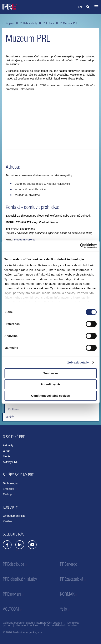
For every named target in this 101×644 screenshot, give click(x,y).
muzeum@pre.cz (25, 240)
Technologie (10, 483)
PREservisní (12, 594)
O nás (7, 451)
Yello (63, 609)
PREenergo (69, 564)
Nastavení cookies (27, 625)
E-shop (8, 494)
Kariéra (7, 521)
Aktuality (8, 445)
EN (80, 7)
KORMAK (67, 594)
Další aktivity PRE (33, 23)
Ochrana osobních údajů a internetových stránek (32, 623)
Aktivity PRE (10, 462)
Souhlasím (51, 373)
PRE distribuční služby (20, 579)
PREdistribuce (14, 564)
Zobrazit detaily (78, 362)
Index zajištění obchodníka (61, 625)
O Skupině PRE (11, 23)
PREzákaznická (72, 579)
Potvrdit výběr (50, 384)
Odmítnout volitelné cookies (50, 396)
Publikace (13, 409)
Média (7, 456)
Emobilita (9, 489)
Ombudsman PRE (14, 516)
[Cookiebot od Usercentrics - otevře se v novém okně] (80, 246)
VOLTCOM (11, 609)
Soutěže (10, 417)
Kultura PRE (53, 23)
